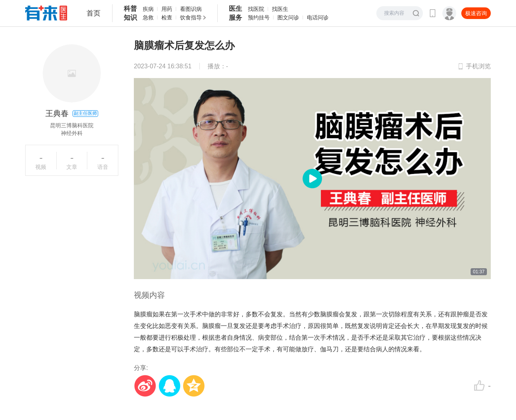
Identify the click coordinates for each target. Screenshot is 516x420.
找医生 (280, 9)
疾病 (148, 9)
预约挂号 (259, 17)
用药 (167, 9)
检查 (167, 17)
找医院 (256, 9)
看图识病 (191, 9)
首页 (94, 13)
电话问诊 (318, 17)
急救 (148, 17)
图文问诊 (288, 17)
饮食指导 (191, 17)
